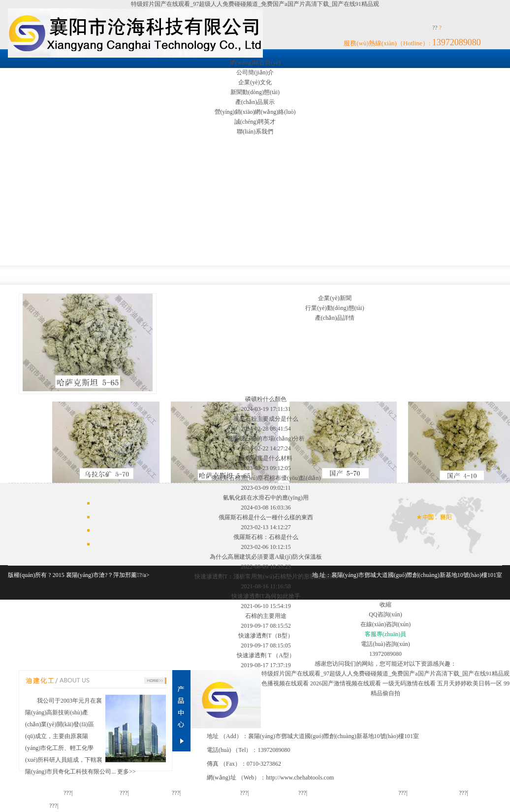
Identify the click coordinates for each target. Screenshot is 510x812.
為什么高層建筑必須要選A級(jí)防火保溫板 (266, 557)
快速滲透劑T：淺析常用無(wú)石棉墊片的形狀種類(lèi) (266, 576)
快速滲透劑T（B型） (266, 636)
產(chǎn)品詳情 (335, 318)
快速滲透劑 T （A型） (266, 655)
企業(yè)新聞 (335, 298)
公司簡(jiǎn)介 (255, 72)
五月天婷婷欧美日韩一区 (470, 683)
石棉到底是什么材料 (266, 458)
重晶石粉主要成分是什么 (266, 419)
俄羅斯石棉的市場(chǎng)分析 (266, 439)
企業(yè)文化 (255, 82)
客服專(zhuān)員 (386, 634)
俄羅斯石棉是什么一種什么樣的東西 (266, 517)
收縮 (385, 605)
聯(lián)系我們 (255, 132)
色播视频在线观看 (285, 683)
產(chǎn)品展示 (255, 102)
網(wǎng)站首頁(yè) (255, 63)
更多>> (127, 772)
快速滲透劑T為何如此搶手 (266, 596)
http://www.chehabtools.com (300, 778)
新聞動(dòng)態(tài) (255, 92)
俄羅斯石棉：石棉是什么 (266, 537)
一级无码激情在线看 (409, 683)
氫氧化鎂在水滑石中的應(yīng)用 (266, 498)
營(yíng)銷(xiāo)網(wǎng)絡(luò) (255, 112)
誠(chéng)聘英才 (255, 122)
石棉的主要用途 (266, 616)
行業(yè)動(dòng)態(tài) (335, 308)
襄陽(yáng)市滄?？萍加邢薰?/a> (108, 575)
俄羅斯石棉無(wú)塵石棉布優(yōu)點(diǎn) (266, 478)
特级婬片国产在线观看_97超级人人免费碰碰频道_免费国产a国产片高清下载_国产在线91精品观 (255, 4)
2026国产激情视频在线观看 (346, 683)
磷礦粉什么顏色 (266, 399)
